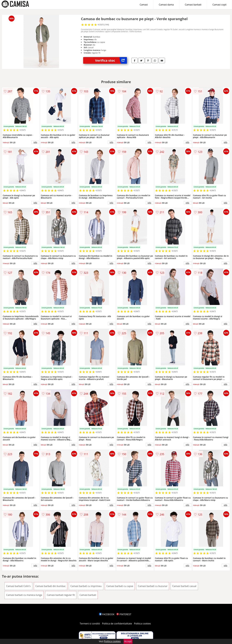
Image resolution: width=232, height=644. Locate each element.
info (35, 142)
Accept (128, 641)
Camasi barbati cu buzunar (153, 586)
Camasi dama (166, 5)
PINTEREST (124, 614)
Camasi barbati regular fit (61, 595)
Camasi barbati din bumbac (51, 586)
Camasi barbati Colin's (18, 586)
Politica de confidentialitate (117, 624)
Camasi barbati (193, 5)
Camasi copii (219, 5)
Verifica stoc (111, 60)
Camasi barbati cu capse (120, 586)
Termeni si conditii (90, 624)
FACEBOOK (107, 614)
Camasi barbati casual (184, 586)
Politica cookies (142, 624)
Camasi (144, 5)
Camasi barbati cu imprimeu (86, 586)
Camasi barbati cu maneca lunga (24, 595)
